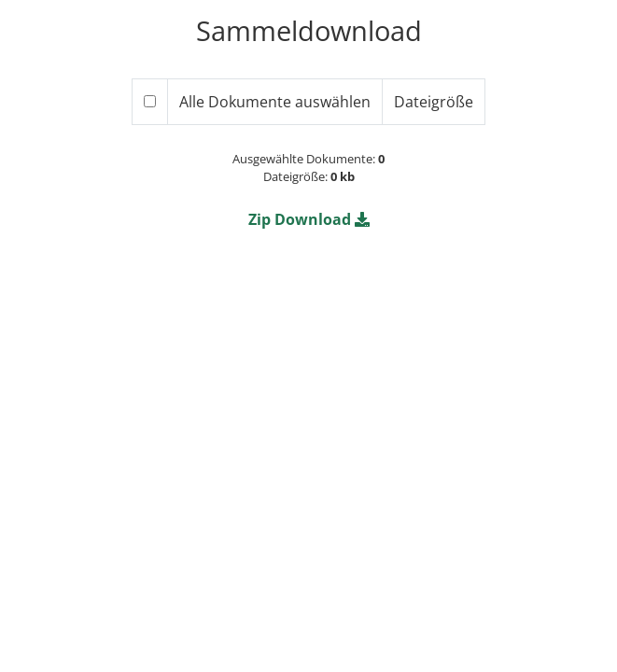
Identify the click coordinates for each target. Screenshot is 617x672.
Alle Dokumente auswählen (275, 102)
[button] (309, 219)
